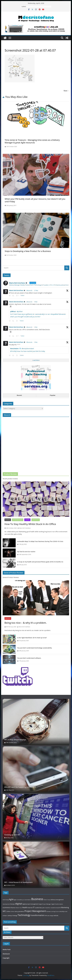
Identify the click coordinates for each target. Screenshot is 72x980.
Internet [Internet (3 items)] (30, 908)
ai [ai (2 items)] (24, 900)
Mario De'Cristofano (25, 528)
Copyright (6, 958)
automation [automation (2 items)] (28, 900)
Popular (53, 395)
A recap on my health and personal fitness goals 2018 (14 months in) (40, 562)
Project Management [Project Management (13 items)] (35, 911)
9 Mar (36, 302)
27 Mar (36, 290)
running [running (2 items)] (53, 911)
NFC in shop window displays (15, 740)
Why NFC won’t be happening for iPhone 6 (20, 787)
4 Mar (36, 327)
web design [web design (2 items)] (50, 916)
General (27, 520)
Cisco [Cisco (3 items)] (45, 900)
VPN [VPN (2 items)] (46, 916)
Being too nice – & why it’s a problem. (26, 623)
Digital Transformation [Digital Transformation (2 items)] (57, 904)
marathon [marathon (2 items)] (48, 908)
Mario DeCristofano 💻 (17, 290)
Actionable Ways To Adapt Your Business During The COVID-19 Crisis (40, 541)
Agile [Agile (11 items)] (11, 899)
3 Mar (36, 342)
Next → (66, 91)
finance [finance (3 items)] (13, 908)
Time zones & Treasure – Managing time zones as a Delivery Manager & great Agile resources (32, 141)
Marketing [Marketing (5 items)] (65, 907)
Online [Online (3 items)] (8, 911)
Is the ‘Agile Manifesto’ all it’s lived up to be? (32, 638)
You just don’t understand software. (29, 658)
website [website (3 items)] (56, 915)
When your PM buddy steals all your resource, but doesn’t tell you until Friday (35, 200)
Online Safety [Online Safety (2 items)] (14, 911)
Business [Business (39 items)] (37, 899)
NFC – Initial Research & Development (18, 882)
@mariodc (29, 290)
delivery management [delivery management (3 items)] (57, 900)
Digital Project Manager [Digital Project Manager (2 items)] (45, 904)
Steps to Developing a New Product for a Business (28, 251)
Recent (19, 395)
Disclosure (6, 954)
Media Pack (7, 949)
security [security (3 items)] (62, 911)
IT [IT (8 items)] (34, 907)
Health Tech (36, 520)
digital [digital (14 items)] (19, 904)
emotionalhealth (18, 520)
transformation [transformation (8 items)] (38, 915)
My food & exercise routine (26, 552)
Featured (8, 618)
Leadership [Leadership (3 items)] (38, 908)
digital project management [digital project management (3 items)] (30, 904)
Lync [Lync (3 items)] (43, 908)
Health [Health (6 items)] (25, 907)
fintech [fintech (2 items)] (17, 908)
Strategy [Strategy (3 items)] (15, 915)
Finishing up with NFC (12, 835)
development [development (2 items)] (6, 904)
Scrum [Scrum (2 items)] (57, 911)
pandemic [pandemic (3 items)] (21, 911)
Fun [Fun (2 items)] (21, 908)
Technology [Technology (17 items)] (24, 915)
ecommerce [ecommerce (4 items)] (7, 908)
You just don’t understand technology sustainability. (35, 648)
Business (8, 520)
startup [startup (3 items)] (10, 915)
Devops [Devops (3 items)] (13, 904)
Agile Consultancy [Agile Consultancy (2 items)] (18, 900)
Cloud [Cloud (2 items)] (49, 900)
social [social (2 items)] (66, 911)
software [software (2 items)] (5, 916)
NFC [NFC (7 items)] (4, 911)
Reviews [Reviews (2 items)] (48, 911)
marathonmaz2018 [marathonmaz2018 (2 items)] (56, 908)
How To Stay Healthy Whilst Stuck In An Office (30, 524)
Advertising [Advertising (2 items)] (6, 900)
